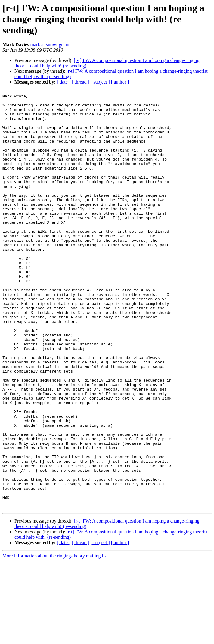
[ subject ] (100, 82)
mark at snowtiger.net (51, 45)
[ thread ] (81, 82)
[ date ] (64, 82)
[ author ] (120, 82)
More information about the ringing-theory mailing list (55, 639)
